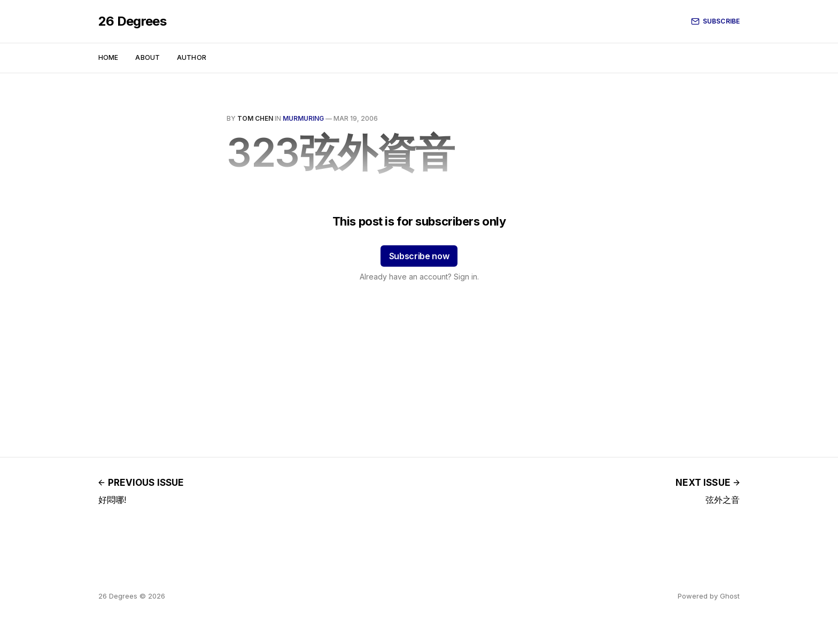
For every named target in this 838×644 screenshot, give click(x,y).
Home (108, 57)
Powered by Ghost (709, 596)
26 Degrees (132, 21)
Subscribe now (419, 256)
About (148, 57)
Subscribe (715, 21)
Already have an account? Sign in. (419, 277)
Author (192, 57)
